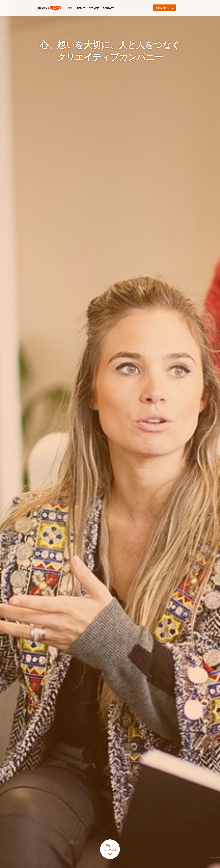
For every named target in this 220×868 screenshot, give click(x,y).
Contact (108, 8)
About (81, 8)
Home (69, 8)
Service (94, 8)
